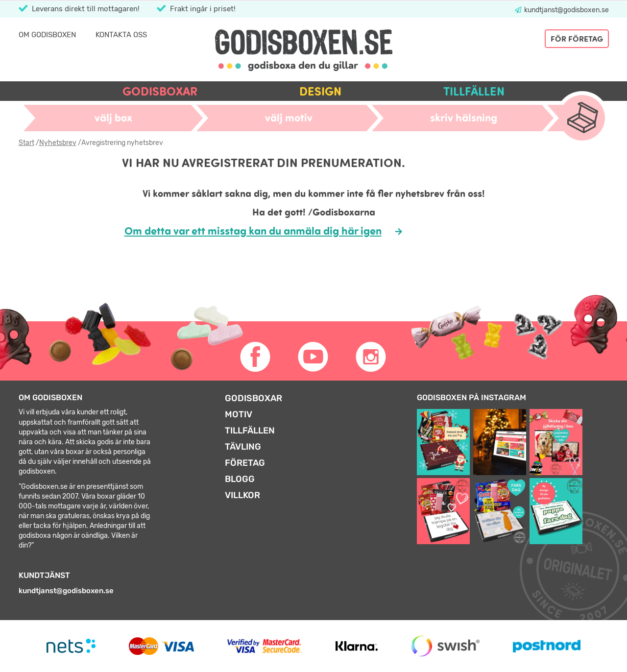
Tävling (243, 447)
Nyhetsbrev (58, 143)
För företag (577, 39)
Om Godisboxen (47, 35)
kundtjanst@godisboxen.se (566, 10)
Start (26, 143)
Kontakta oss (121, 35)
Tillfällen (474, 91)
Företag (245, 463)
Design (320, 91)
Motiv (239, 414)
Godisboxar (160, 91)
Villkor (242, 495)
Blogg (240, 479)
